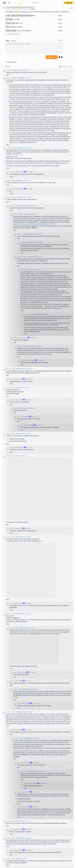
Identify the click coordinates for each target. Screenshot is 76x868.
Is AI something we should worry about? (20, 7)
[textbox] (34, 48)
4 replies (13, 388)
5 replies (20, 214)
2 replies (24, 257)
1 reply (14, 148)
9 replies (17, 206)
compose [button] (13, 41)
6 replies (16, 730)
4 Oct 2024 (32, 214)
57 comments (14, 9)
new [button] (65, 66)
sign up (68, 3)
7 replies (13, 712)
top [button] (70, 66)
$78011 (35, 3)
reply (52, 57)
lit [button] (60, 66)
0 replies (14, 70)
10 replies (14, 197)
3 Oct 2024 (25, 9)
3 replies (16, 400)
